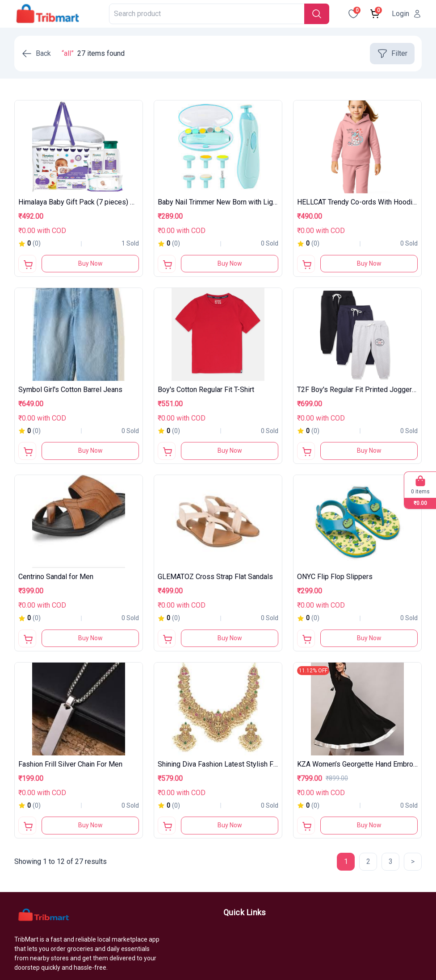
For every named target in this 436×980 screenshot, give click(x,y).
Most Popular (245, 965)
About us (237, 949)
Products (238, 933)
